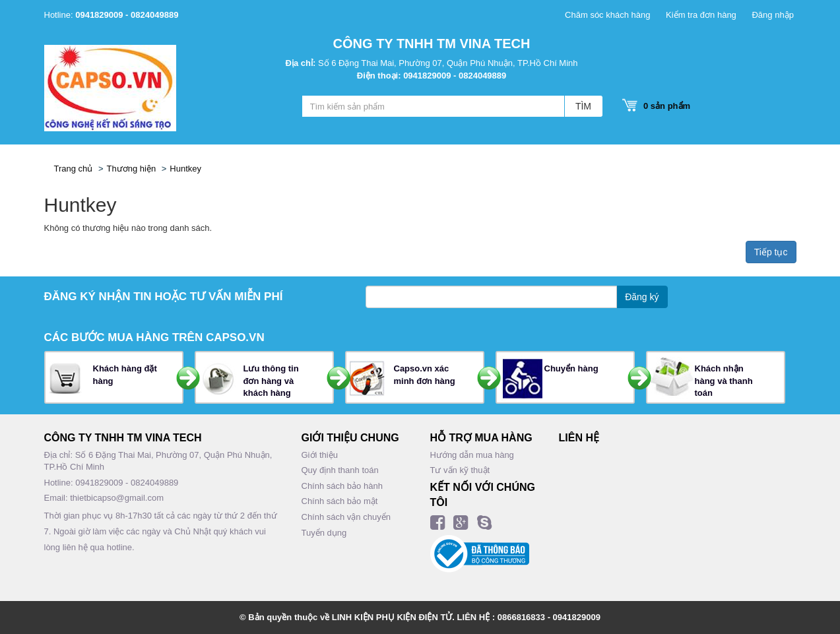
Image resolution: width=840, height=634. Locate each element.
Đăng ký (642, 297)
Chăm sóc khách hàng (607, 15)
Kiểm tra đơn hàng (701, 15)
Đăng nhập (772, 15)
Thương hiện (132, 169)
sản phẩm (663, 106)
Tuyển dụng (324, 533)
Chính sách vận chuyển (346, 517)
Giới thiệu (320, 455)
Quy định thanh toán (340, 470)
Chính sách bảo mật (340, 501)
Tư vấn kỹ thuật (460, 470)
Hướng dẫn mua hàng (472, 455)
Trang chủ (74, 169)
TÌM (583, 106)
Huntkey (185, 169)
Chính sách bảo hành (342, 486)
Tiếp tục (771, 252)
